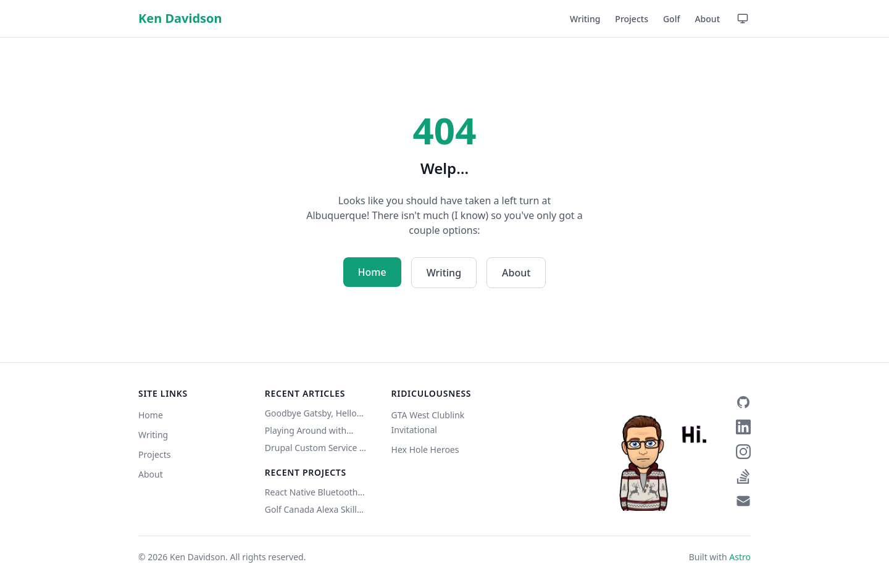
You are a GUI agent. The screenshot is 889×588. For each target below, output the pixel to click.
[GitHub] (743, 402)
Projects (632, 19)
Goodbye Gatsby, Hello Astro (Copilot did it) (311, 413)
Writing (585, 19)
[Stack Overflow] (743, 476)
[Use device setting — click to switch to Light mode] (743, 19)
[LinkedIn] (743, 427)
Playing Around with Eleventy (306, 431)
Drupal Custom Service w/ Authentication (317, 448)
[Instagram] (743, 452)
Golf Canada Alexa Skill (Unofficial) (311, 510)
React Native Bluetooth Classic (311, 492)
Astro (740, 557)
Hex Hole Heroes (425, 449)
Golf (672, 19)
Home (372, 272)
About (707, 19)
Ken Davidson (180, 18)
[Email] (743, 501)
